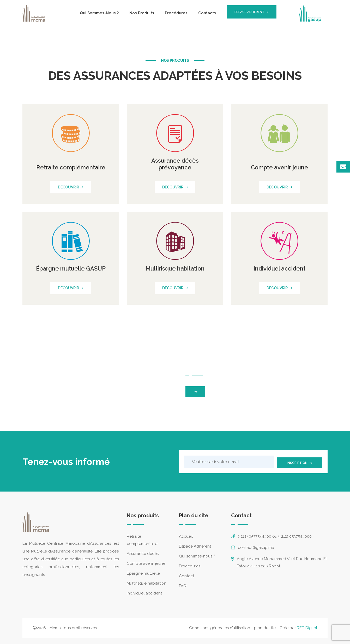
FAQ (183, 584)
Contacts (207, 13)
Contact (186, 574)
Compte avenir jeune (146, 562)
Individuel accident (144, 591)
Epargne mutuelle (143, 572)
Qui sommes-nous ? (99, 13)
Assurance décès (143, 552)
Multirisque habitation (147, 581)
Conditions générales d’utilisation (220, 626)
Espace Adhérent (195, 544)
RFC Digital (307, 626)
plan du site (265, 626)
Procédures (176, 13)
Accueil (186, 535)
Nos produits (142, 13)
